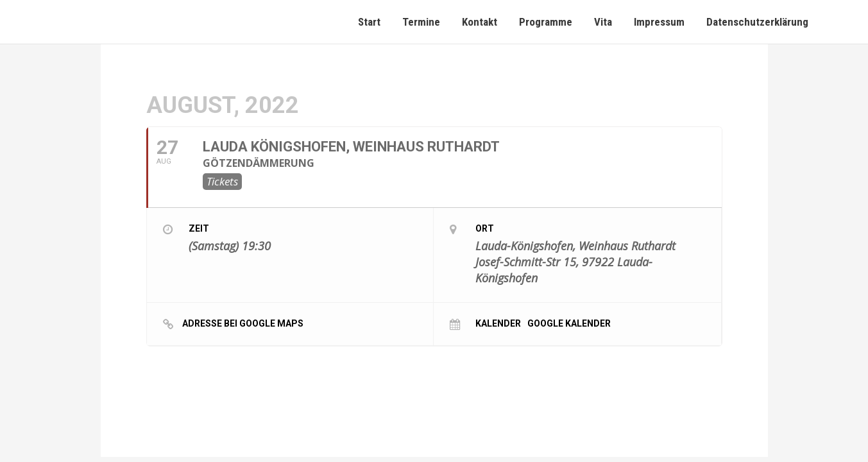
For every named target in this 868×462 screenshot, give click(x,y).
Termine (421, 22)
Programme (546, 22)
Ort (485, 228)
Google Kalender (569, 323)
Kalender (498, 323)
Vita (603, 22)
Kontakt (480, 22)
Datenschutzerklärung (757, 22)
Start (369, 22)
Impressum (659, 22)
